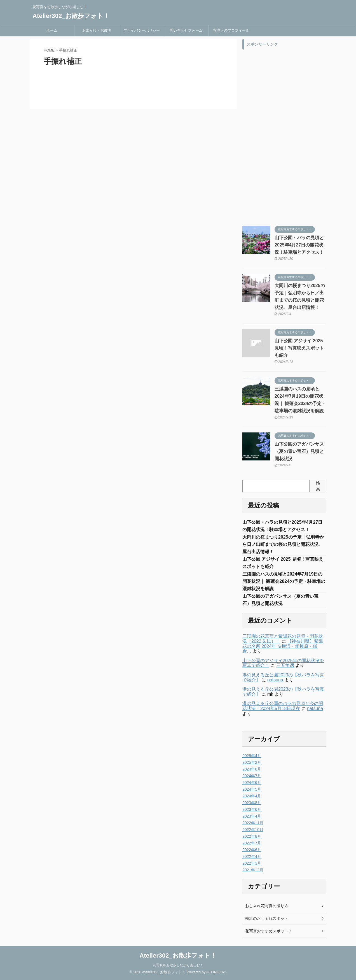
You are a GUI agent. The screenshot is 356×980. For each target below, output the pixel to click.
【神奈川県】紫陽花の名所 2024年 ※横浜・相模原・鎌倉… (283, 646)
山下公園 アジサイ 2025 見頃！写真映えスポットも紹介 (299, 348)
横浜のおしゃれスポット (267, 918)
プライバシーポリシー (142, 30)
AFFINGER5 (216, 972)
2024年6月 (252, 783)
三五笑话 (285, 665)
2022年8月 (252, 836)
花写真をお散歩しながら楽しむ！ (178, 965)
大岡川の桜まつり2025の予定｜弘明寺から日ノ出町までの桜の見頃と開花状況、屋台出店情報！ (283, 544)
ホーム (52, 30)
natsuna (275, 680)
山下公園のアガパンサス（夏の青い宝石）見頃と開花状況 (299, 451)
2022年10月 (253, 830)
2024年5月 (252, 789)
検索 (318, 486)
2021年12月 (253, 870)
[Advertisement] (284, 136)
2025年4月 (252, 756)
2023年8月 (252, 803)
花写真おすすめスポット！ (269, 931)
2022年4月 (252, 856)
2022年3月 (252, 863)
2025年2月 (252, 762)
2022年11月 (253, 823)
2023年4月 (252, 816)
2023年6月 (252, 809)
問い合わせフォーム (186, 30)
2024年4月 (252, 796)
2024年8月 (252, 769)
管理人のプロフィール (231, 30)
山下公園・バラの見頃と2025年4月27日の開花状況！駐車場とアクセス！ (299, 245)
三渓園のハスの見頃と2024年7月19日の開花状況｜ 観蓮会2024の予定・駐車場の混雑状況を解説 (284, 581)
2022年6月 (252, 850)
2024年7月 (252, 776)
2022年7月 (252, 843)
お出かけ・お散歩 (97, 30)
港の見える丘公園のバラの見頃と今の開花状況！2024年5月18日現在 (283, 706)
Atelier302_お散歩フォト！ (71, 16)
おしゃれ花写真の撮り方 (267, 906)
